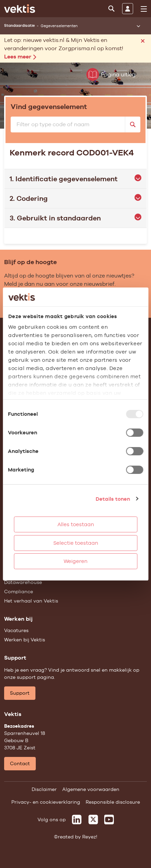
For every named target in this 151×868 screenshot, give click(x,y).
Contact (20, 763)
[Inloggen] (128, 9)
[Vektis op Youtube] (109, 820)
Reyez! (90, 837)
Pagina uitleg (111, 74)
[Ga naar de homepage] (20, 9)
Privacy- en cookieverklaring (46, 802)
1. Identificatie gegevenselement (75, 179)
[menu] (144, 9)
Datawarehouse (23, 582)
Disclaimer (44, 789)
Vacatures (16, 630)
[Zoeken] (111, 9)
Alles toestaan (76, 524)
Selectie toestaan (76, 543)
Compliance (19, 592)
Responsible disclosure (113, 802)
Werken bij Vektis (25, 640)
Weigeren (75, 561)
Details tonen (113, 499)
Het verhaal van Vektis (31, 601)
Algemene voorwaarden (91, 789)
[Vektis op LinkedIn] (77, 820)
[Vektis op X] (93, 820)
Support (20, 693)
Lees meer (20, 57)
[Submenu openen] (138, 26)
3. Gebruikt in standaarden (75, 218)
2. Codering (75, 198)
